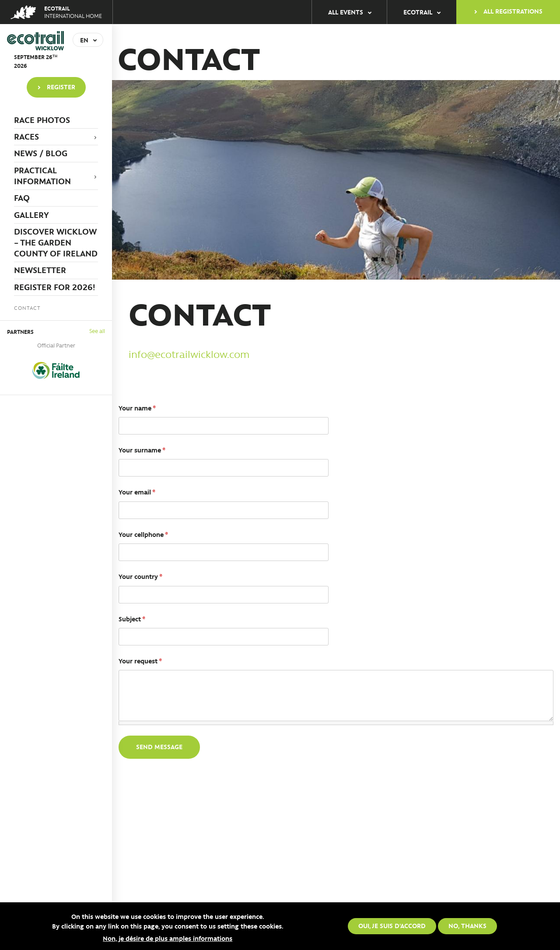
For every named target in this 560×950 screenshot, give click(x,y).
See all (97, 331)
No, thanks (467, 925)
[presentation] (185, 786)
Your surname (142, 450)
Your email (137, 492)
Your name (137, 408)
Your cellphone (143, 534)
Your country (140, 576)
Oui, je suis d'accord (392, 925)
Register (61, 87)
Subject (132, 619)
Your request (140, 661)
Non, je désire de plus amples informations (168, 938)
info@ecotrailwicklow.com (189, 354)
